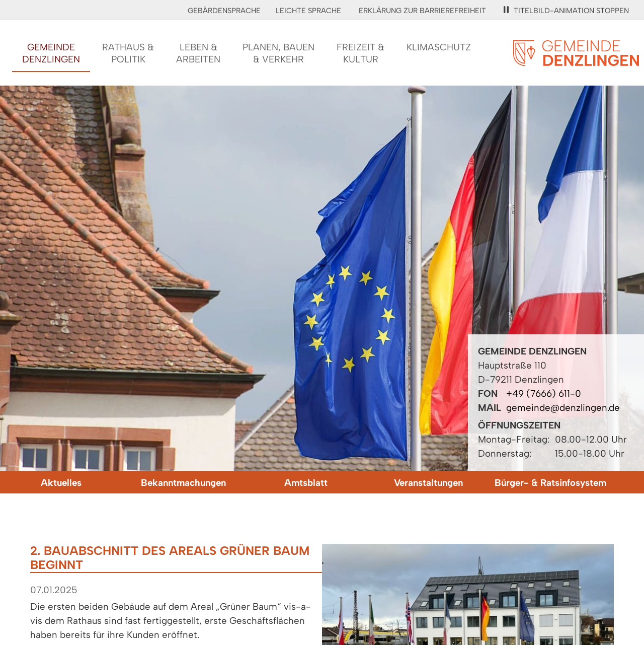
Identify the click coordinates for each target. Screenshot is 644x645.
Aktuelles (61, 483)
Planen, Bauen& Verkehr (278, 53)
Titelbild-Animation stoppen (566, 11)
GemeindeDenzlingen (51, 53)
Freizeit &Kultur (360, 53)
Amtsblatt (306, 483)
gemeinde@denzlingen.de (563, 408)
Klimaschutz (439, 47)
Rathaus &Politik (128, 53)
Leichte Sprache (308, 11)
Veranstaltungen (428, 483)
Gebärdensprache (224, 11)
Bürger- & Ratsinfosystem (550, 483)
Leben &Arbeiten (198, 53)
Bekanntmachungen (183, 483)
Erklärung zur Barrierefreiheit (422, 11)
